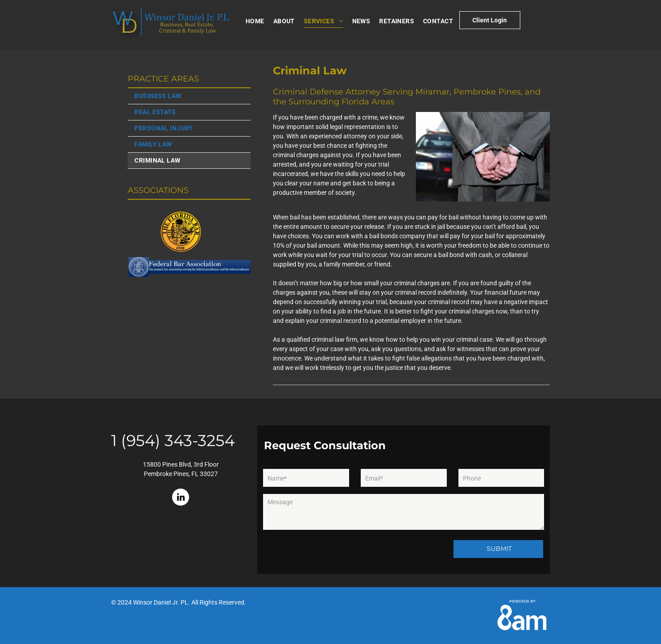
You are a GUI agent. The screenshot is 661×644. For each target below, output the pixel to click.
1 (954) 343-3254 (173, 440)
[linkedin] (181, 498)
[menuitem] (255, 21)
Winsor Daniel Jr (155, 602)
